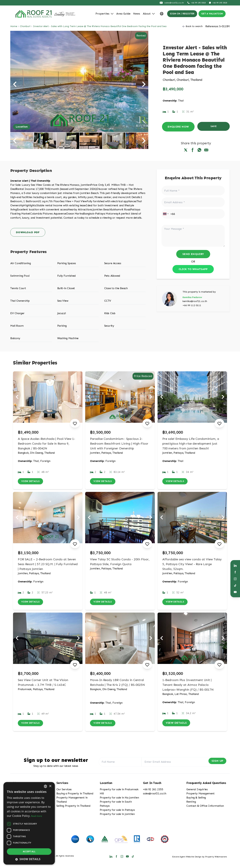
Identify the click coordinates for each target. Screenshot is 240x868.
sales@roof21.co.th (155, 795)
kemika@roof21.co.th (195, 301)
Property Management (200, 795)
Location (22, 127)
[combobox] (166, 214)
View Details (32, 482)
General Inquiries (197, 791)
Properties (104, 14)
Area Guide (123, 14)
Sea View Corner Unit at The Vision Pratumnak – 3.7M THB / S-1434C (43, 684)
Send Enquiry (193, 254)
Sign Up (214, 763)
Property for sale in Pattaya (117, 811)
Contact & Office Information (205, 807)
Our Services (64, 791)
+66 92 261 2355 (153, 791)
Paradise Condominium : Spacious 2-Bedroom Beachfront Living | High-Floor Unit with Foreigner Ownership (119, 444)
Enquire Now (178, 127)
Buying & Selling (196, 799)
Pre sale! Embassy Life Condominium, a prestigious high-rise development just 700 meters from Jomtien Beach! (191, 444)
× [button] (50, 786)
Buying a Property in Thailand (75, 795)
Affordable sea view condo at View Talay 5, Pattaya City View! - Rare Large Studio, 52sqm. (192, 565)
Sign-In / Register (182, 14)
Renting (191, 803)
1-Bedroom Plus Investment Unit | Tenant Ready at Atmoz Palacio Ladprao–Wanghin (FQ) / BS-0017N (188, 686)
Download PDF (28, 232)
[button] (29, 859)
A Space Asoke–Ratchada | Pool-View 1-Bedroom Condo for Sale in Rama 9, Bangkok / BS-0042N (46, 444)
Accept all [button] (29, 851)
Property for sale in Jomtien (117, 815)
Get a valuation (212, 14)
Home (14, 26)
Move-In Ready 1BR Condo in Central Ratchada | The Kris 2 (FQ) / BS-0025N (117, 684)
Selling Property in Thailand (73, 807)
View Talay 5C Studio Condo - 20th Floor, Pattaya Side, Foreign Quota (120, 562)
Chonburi (25, 26)
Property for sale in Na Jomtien (119, 799)
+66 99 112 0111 (192, 305)
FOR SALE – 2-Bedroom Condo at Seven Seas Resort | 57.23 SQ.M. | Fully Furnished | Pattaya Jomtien (48, 565)
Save (214, 127)
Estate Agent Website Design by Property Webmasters (200, 858)
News (137, 14)
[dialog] (29, 823)
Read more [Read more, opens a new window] (37, 816)
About (149, 14)
